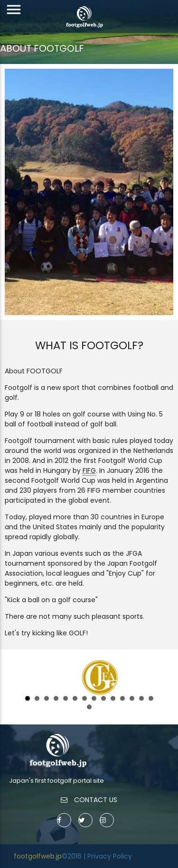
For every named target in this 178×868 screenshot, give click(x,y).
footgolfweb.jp (38, 856)
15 (89, 707)
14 (151, 698)
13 (141, 698)
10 (113, 698)
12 (132, 698)
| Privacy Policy (108, 856)
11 (122, 698)
